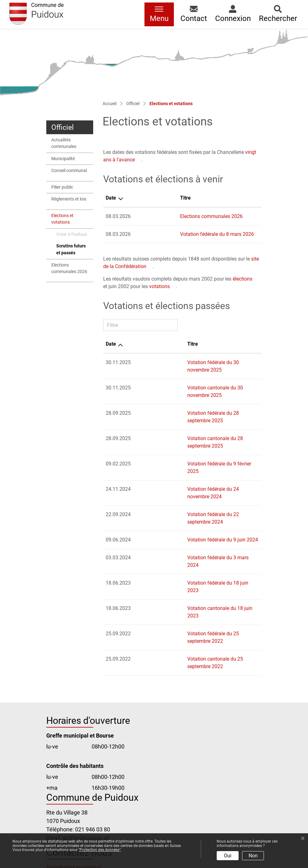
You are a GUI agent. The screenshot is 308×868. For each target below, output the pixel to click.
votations (159, 286)
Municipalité (63, 159)
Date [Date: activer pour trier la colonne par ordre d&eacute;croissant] (111, 198)
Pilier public (62, 187)
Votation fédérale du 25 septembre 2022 (182, 558)
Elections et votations (66, 221)
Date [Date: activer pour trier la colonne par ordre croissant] (111, 344)
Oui (228, 856)
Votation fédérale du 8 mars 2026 (174, 234)
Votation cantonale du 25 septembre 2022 (184, 576)
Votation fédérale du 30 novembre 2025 (181, 362)
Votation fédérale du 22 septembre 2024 (182, 469)
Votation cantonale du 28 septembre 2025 (184, 416)
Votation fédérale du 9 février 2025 (175, 434)
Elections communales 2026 (69, 269)
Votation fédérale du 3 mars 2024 (174, 505)
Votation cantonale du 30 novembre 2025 (183, 380)
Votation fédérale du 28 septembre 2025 (182, 398)
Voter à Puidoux (72, 234)
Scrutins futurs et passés (72, 251)
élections (242, 279)
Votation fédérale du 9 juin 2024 (173, 487)
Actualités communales (64, 143)
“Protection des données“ (100, 850)
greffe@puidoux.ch (86, 748)
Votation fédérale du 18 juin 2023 (174, 523)
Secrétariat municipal (74, 777)
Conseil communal (69, 171)
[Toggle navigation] (159, 14)
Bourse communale (71, 786)
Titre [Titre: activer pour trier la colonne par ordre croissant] (143, 198)
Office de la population (75, 794)
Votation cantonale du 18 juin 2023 (176, 541)
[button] (194, 14)
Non (253, 856)
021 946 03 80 (93, 739)
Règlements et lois (69, 199)
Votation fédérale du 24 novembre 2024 (181, 452)
